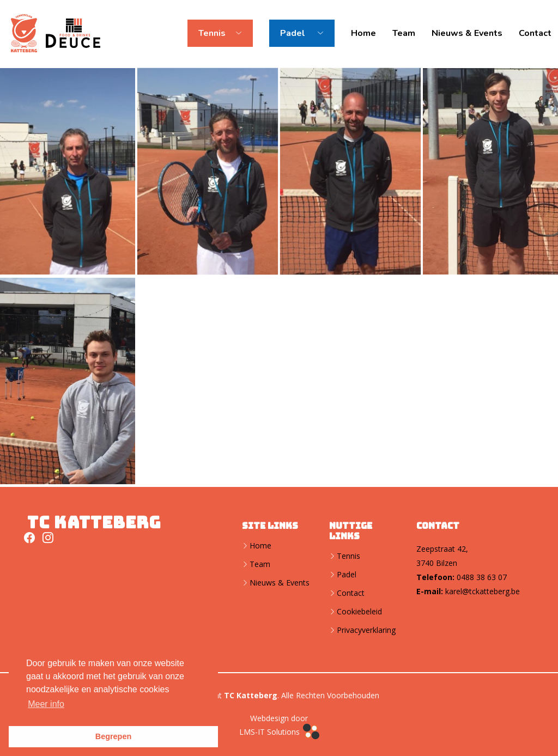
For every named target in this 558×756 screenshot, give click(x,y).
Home (363, 33)
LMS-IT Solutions (279, 733)
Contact (535, 33)
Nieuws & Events (467, 33)
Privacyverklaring (366, 630)
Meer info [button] (46, 704)
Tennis (348, 556)
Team (404, 33)
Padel (347, 575)
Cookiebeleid (359, 612)
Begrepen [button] (113, 736)
